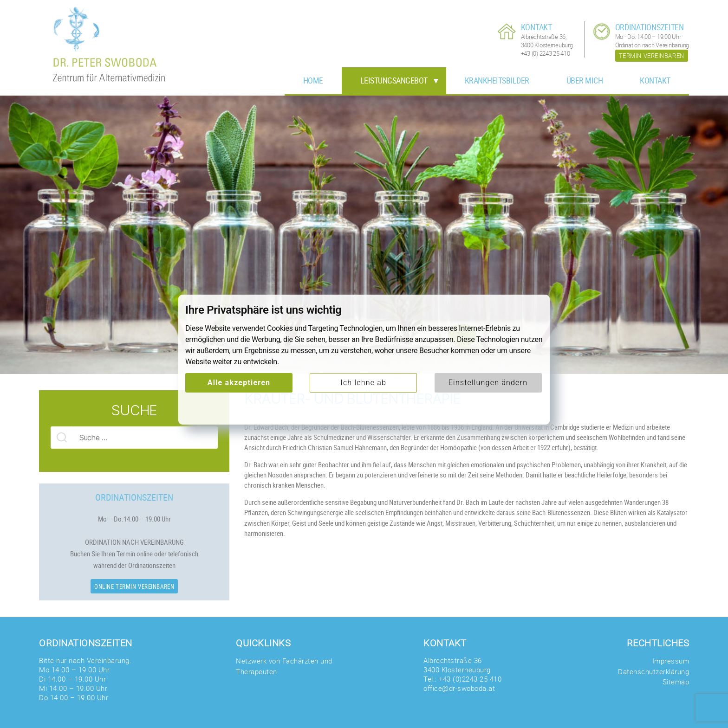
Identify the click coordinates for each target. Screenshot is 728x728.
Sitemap (676, 682)
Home (313, 80)
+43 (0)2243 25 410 (470, 679)
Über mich (585, 80)
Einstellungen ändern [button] (488, 383)
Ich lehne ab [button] (363, 383)
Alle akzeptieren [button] (239, 383)
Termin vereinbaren (652, 56)
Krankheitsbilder (497, 80)
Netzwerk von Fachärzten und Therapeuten (284, 666)
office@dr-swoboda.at (459, 688)
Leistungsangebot (394, 80)
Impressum (671, 661)
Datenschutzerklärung (653, 671)
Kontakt (655, 80)
